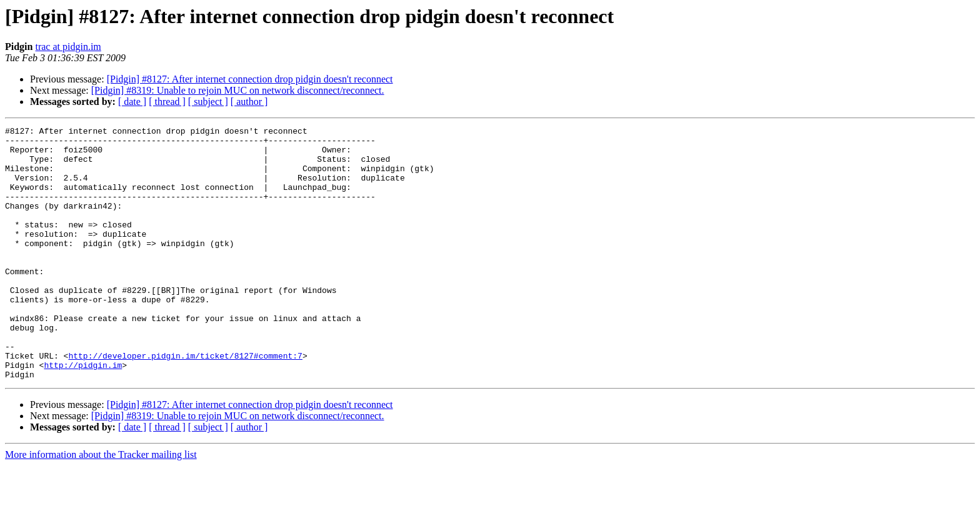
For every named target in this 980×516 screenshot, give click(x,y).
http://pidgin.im (83, 414)
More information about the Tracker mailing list (101, 505)
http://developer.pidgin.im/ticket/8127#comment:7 (185, 402)
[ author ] (249, 102)
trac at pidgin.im (68, 47)
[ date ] (132, 102)
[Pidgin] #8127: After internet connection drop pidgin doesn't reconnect (250, 79)
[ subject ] (208, 102)
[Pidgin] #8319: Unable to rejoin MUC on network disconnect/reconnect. (238, 90)
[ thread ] (167, 102)
